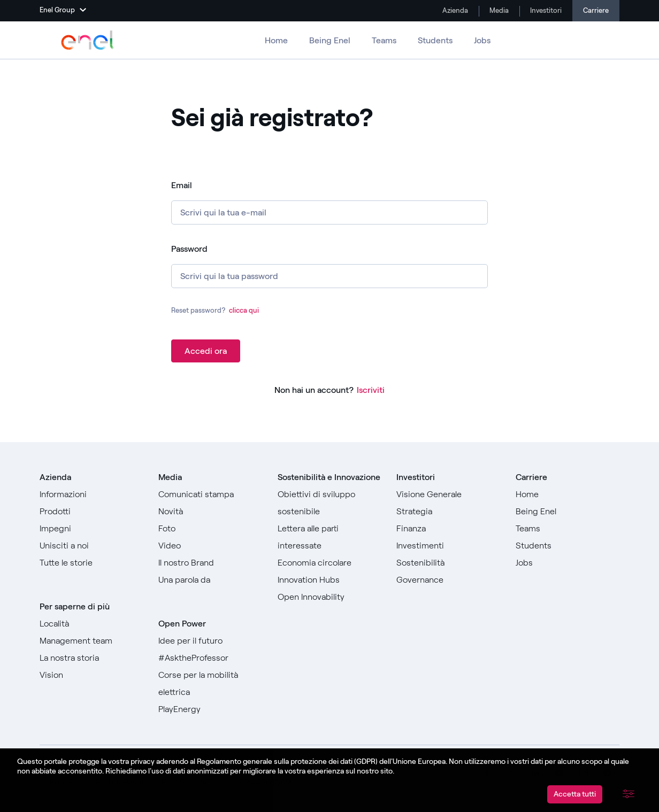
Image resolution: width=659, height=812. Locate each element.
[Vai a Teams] (568, 529)
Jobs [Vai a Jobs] (482, 40)
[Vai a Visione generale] (448, 494)
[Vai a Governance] (448, 580)
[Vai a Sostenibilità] (448, 563)
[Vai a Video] (210, 546)
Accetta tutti (575, 794)
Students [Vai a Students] (435, 40)
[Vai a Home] (568, 494)
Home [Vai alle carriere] (276, 40)
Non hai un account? (314, 390)
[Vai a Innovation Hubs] (329, 580)
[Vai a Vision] (91, 675)
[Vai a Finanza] (448, 529)
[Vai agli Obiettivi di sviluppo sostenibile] (329, 503)
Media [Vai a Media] (498, 10)
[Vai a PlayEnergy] (210, 709)
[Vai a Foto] (210, 529)
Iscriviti (371, 390)
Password (189, 249)
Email (182, 185)
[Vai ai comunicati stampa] (210, 494)
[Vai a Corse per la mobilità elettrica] (210, 684)
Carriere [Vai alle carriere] (596, 10)
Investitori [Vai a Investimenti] (545, 10)
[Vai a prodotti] (91, 512)
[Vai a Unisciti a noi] (91, 546)
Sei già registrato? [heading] (272, 118)
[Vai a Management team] (91, 641)
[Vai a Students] (568, 546)
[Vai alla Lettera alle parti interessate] (329, 537)
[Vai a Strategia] (448, 512)
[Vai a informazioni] (91, 494)
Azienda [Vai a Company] (454, 10)
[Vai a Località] (91, 624)
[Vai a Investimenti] (448, 546)
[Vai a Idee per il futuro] (210, 641)
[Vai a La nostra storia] (91, 658)
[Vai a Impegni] (91, 529)
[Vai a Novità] (210, 512)
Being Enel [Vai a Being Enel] (330, 40)
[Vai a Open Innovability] (329, 597)
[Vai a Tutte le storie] (91, 563)
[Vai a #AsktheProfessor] (210, 658)
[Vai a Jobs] (568, 563)
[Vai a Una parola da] (210, 580)
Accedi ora (206, 351)
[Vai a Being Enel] (568, 512)
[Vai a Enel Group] (88, 40)
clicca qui (244, 310)
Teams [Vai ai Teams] (384, 40)
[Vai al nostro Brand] (210, 563)
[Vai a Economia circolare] (329, 563)
